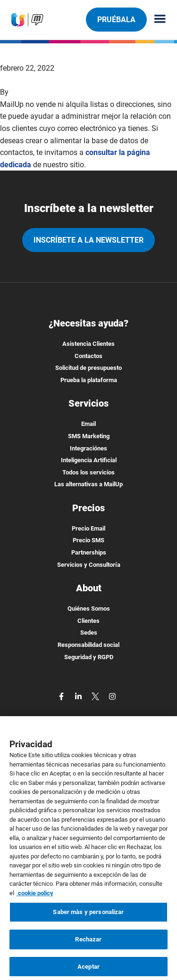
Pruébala (116, 19)
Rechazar (88, 947)
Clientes (88, 621)
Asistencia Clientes (88, 344)
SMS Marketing (89, 436)
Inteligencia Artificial (89, 460)
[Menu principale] (156, 20)
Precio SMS (88, 540)
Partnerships (89, 552)
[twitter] (96, 696)
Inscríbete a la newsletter (88, 240)
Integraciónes (88, 448)
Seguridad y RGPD (89, 657)
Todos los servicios (88, 472)
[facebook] (62, 696)
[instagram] (112, 696)
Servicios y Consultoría (89, 565)
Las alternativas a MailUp (88, 484)
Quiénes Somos (89, 608)
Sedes (89, 633)
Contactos (88, 356)
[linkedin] (79, 696)
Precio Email (88, 528)
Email (88, 424)
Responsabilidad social (88, 645)
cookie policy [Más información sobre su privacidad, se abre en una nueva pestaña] (35, 901)
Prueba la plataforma (89, 380)
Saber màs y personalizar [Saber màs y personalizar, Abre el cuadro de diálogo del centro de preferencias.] (88, 920)
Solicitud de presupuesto (88, 368)
